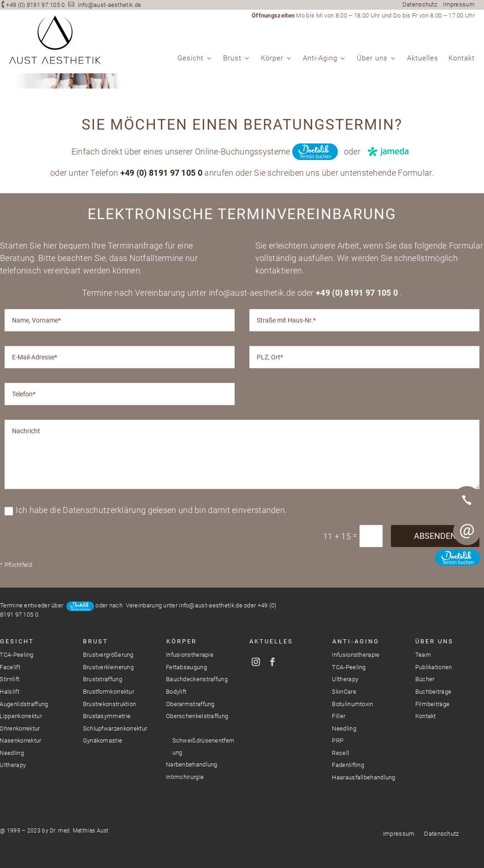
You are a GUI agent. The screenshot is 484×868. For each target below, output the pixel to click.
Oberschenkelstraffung (197, 716)
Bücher (425, 679)
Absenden (435, 591)
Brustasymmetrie (107, 716)
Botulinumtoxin (352, 704)
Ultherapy (345, 679)
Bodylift (176, 692)
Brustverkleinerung (108, 667)
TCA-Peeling (349, 667)
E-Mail (467, 531)
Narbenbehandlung (192, 764)
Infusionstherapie (190, 655)
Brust (232, 59)
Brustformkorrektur (109, 692)
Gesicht (191, 59)
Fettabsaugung (186, 667)
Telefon (467, 500)
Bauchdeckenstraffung (197, 679)
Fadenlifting (348, 765)
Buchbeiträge (434, 692)
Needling (344, 728)
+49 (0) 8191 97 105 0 (35, 5)
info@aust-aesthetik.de (110, 5)
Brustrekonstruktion (110, 704)
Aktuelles (423, 59)
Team (423, 655)
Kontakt (462, 59)
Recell (340, 753)
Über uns (372, 59)
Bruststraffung (103, 679)
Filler (339, 716)
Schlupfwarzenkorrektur (115, 728)
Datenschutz (420, 4)
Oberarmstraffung (190, 704)
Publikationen (434, 667)
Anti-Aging (320, 59)
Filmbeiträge (433, 704)
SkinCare (344, 692)
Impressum (459, 4)
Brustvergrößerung (108, 655)
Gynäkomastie (103, 740)
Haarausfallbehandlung (363, 777)
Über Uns (434, 641)
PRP (338, 740)
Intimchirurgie (185, 777)
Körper (272, 59)
